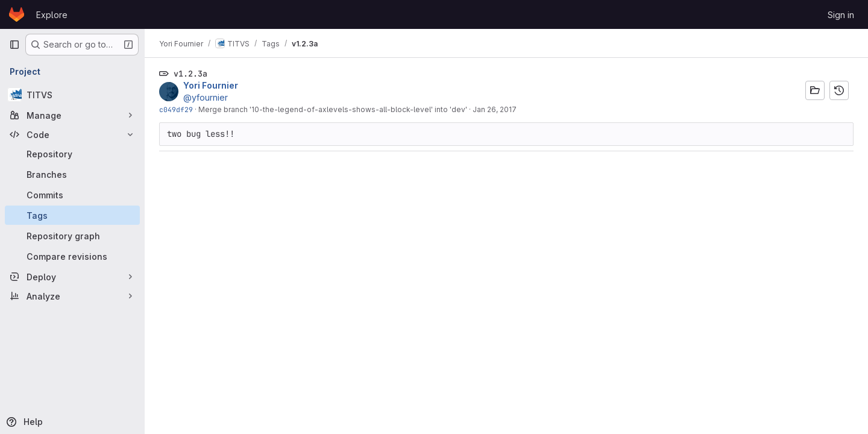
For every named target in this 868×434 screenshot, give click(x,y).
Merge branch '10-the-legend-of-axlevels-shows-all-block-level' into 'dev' (333, 109)
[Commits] (72, 195)
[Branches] (72, 174)
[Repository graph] (72, 236)
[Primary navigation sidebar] (14, 45)
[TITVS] (72, 95)
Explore (52, 15)
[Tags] (72, 215)
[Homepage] (17, 14)
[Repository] (72, 154)
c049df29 (176, 109)
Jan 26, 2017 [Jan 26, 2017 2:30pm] (495, 109)
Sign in (841, 15)
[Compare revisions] (72, 256)
